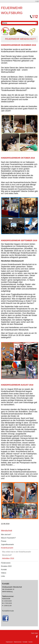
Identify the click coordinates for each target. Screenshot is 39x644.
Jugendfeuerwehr (7, 544)
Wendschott (6, 531)
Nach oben (35, 633)
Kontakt (4, 570)
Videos (4, 573)
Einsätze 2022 (6, 566)
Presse (4, 541)
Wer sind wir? (6, 535)
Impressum (9, 642)
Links (3, 576)
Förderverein (6, 563)
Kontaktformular (8, 611)
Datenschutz (18, 642)
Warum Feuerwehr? (8, 538)
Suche (30, 642)
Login (37, 1)
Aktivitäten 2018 (8, 558)
